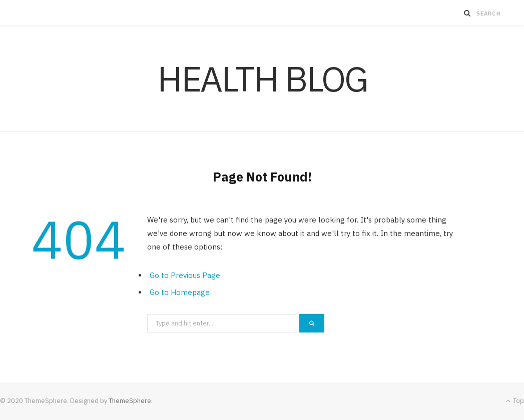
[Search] (467, 13)
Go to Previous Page (185, 275)
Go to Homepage (180, 292)
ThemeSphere (130, 401)
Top (515, 401)
